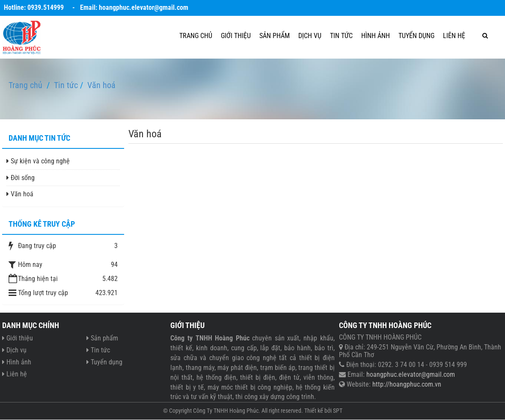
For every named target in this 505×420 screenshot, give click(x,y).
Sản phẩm (275, 36)
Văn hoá (20, 194)
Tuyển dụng (416, 36)
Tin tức (341, 36)
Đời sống (21, 178)
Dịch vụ (310, 36)
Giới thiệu (236, 36)
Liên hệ (454, 36)
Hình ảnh (376, 36)
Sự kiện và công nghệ (38, 161)
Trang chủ (196, 36)
